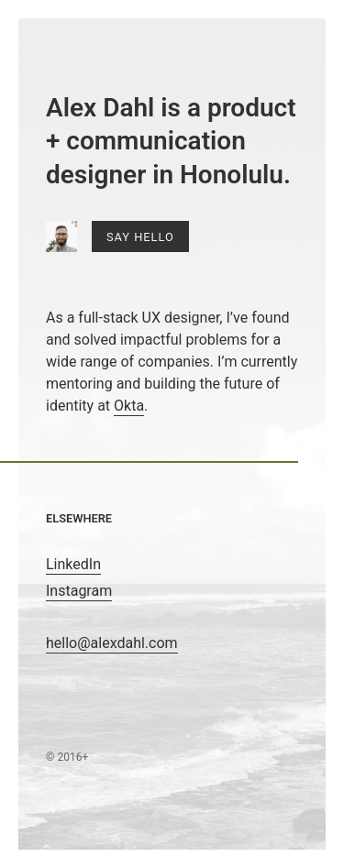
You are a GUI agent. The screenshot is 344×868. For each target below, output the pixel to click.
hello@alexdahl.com (112, 643)
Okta (129, 406)
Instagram (79, 591)
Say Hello (140, 237)
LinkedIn (73, 564)
